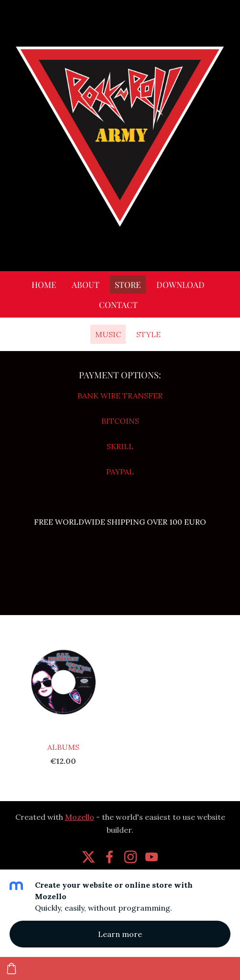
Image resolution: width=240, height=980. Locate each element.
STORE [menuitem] (128, 284)
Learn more (120, 934)
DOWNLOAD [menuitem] (180, 284)
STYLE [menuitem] (148, 334)
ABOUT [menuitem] (86, 284)
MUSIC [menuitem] (108, 334)
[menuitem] (80, 332)
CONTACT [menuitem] (118, 304)
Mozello (80, 817)
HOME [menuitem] (44, 284)
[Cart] (11, 969)
